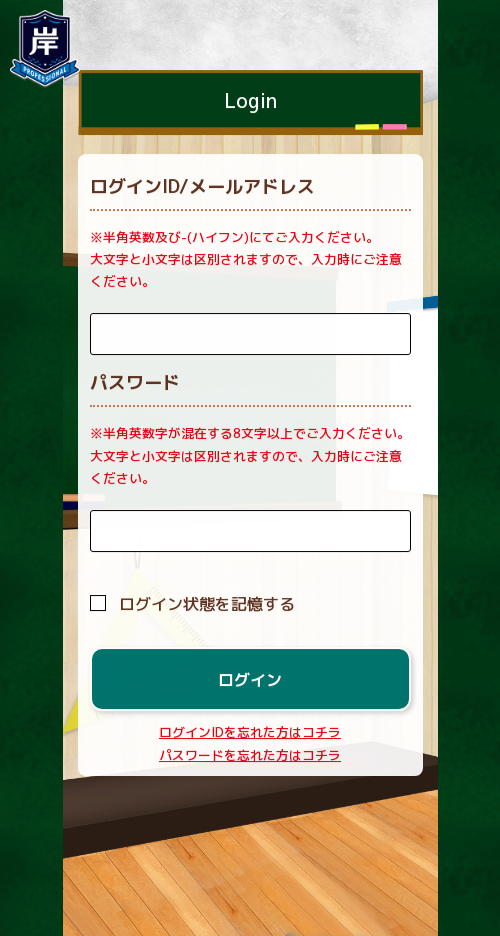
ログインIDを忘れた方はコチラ (250, 733)
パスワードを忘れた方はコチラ (250, 755)
